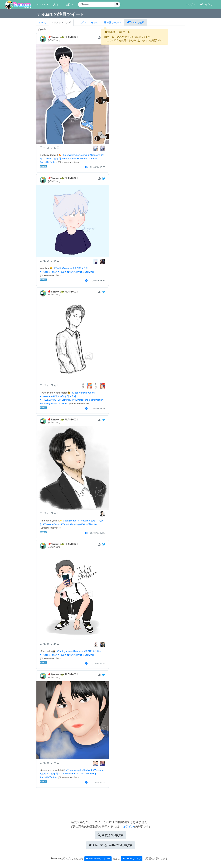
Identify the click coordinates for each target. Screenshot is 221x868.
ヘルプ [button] (190, 5)
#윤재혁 (56, 159)
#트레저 (77, 268)
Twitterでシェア (132, 859)
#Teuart (84, 159)
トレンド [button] (41, 5)
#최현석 (65, 396)
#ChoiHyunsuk (79, 393)
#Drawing (93, 159)
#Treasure (95, 155)
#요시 (85, 268)
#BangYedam (70, 521)
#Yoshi (57, 268)
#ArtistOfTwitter (48, 162)
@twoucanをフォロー (98, 859)
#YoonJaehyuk (81, 155)
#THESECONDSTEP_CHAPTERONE (58, 400)
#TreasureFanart (70, 159)
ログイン (207, 5)
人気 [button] (56, 5)
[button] (113, 22)
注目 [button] (68, 5)
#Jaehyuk (68, 155)
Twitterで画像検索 (110, 845)
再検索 (110, 835)
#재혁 (48, 159)
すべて (42, 23)
